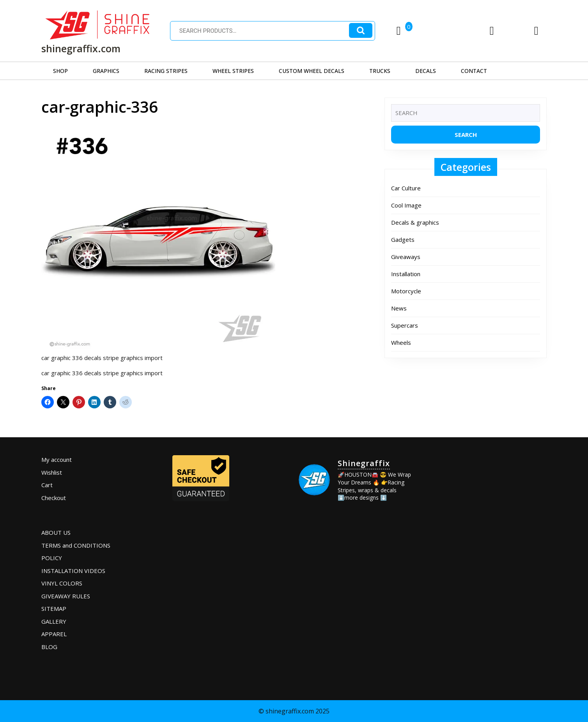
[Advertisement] (487, 502)
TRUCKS (380, 71)
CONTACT (474, 71)
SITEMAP (54, 608)
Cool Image (406, 205)
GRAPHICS (106, 71)
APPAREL (54, 634)
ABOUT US (56, 532)
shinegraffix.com (81, 48)
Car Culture (406, 188)
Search (361, 31)
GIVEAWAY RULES (66, 596)
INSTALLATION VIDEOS (73, 571)
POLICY (52, 558)
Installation (406, 274)
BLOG (49, 647)
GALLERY (54, 621)
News (399, 308)
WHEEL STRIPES (233, 71)
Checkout (54, 498)
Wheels (401, 342)
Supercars (405, 325)
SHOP (60, 71)
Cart (47, 485)
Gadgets (403, 239)
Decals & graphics (415, 222)
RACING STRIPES (166, 71)
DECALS (426, 71)
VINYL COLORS (62, 583)
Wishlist (52, 472)
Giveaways (406, 257)
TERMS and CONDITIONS (76, 545)
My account (57, 459)
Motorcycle (406, 291)
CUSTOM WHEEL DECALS (312, 71)
